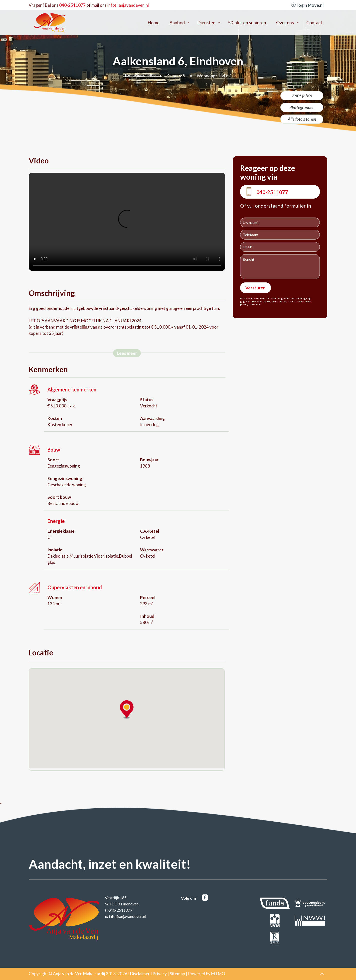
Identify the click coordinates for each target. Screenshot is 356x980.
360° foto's (302, 96)
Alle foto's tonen (302, 119)
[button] (127, 709)
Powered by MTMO (207, 974)
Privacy (160, 974)
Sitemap (177, 974)
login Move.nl (307, 5)
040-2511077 (72, 5)
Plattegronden (302, 107)
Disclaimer (140, 974)
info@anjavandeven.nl (128, 5)
